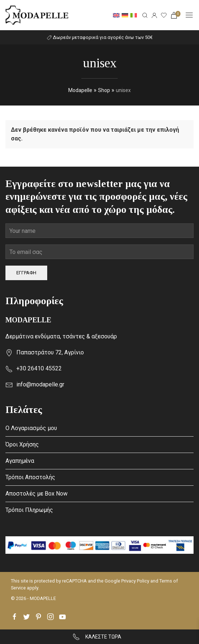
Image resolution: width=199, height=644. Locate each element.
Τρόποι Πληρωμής (29, 510)
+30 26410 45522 (39, 368)
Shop (104, 90)
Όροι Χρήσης (22, 444)
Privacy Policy (135, 581)
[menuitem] (116, 15)
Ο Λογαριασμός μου (31, 428)
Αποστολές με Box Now (36, 494)
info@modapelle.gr (40, 384)
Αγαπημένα (20, 461)
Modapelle (80, 90)
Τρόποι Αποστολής (30, 477)
